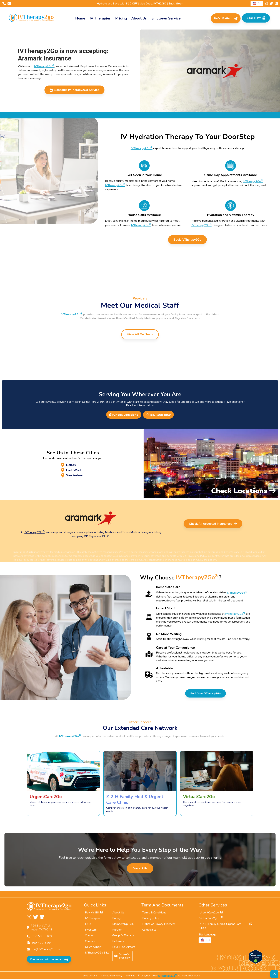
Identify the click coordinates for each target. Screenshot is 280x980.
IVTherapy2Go (44, 66)
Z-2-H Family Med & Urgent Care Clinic (226, 927)
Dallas (69, 464)
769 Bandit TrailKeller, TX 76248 (41, 928)
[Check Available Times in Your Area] (255, 18)
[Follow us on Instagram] (267, 4)
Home (79, 18)
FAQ (88, 925)
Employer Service (165, 18)
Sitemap (131, 976)
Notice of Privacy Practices (159, 925)
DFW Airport (93, 948)
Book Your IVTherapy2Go (206, 694)
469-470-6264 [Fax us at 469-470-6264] (42, 944)
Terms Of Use (89, 976)
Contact (90, 936)
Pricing (120, 18)
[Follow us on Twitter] (272, 4)
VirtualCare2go (211, 919)
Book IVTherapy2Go (187, 240)
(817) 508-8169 (158, 415)
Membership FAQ (123, 925)
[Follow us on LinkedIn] (276, 4)
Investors (91, 930)
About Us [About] (138, 18)
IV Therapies (99, 18)
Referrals (118, 942)
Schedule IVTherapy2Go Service (74, 90)
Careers (90, 942)
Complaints (149, 930)
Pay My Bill (94, 913)
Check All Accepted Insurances (214, 524)
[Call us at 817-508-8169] (4, 4)
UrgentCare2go (211, 913)
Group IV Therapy (123, 936)
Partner (117, 930)
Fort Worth (74, 471)
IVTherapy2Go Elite (97, 953)
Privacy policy (151, 919)
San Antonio (75, 477)
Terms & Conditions (154, 913)
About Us (118, 913)
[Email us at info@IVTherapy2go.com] (9, 4)
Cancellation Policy (112, 976)
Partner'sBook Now (122, 957)
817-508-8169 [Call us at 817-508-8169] (42, 937)
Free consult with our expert (49, 960)
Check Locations (124, 415)
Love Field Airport (124, 948)
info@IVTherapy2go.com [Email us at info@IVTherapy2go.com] (47, 950)
